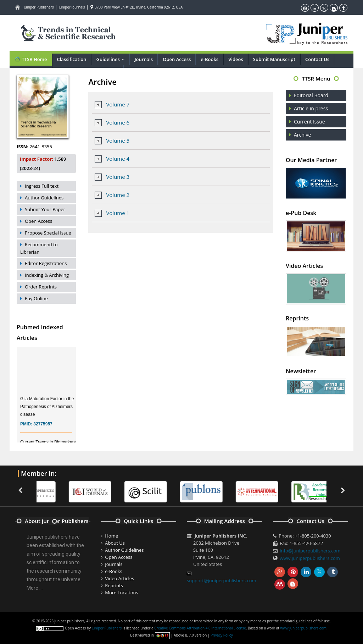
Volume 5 (118, 141)
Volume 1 (118, 213)
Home (111, 536)
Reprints (114, 585)
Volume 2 (118, 195)
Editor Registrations (46, 263)
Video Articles (119, 578)
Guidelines (112, 59)
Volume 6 (118, 122)
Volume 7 (118, 104)
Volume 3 (118, 177)
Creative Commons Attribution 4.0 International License (200, 628)
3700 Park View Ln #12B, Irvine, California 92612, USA (136, 7)
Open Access (177, 59)
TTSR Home (31, 59)
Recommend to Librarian (39, 248)
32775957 (43, 427)
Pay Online (36, 298)
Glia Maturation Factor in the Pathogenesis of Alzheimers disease (47, 410)
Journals (144, 59)
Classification (72, 59)
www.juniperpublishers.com (310, 558)
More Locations (121, 593)
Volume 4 (118, 159)
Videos (236, 59)
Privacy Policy (222, 635)
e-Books (210, 59)
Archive (302, 135)
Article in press (311, 108)
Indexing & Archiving (47, 275)
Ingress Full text (42, 186)
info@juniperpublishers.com (310, 551)
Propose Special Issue (48, 233)
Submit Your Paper (45, 209)
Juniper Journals (72, 7)
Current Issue (309, 122)
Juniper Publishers (39, 7)
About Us (115, 543)
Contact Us (317, 59)
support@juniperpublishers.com (222, 580)
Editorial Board (311, 95)
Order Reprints (41, 287)
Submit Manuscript (274, 59)
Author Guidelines (44, 198)
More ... (35, 588)
